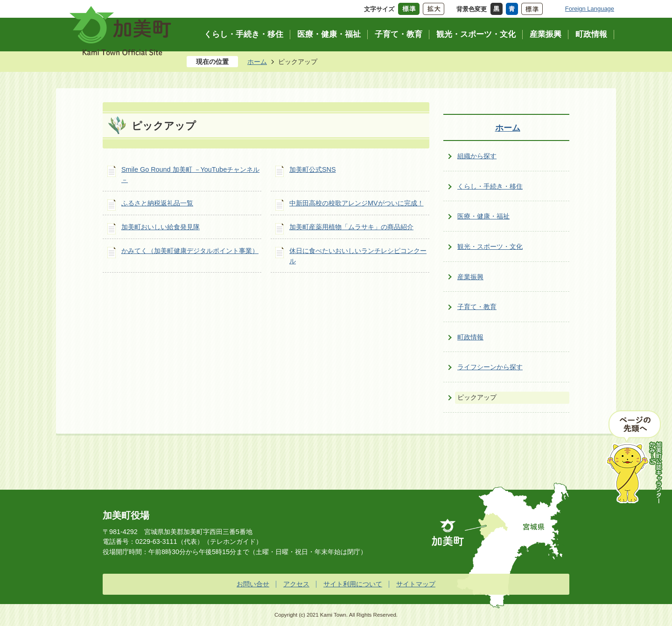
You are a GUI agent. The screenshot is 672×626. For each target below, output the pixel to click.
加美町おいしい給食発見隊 (161, 227)
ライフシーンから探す (490, 367)
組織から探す (477, 156)
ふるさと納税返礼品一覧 (157, 203)
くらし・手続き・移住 (490, 186)
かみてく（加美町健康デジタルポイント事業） (190, 251)
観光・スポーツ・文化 (490, 246)
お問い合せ (253, 584)
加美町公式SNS (313, 169)
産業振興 (470, 277)
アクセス (296, 584)
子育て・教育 (477, 307)
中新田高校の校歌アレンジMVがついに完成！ (357, 203)
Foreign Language (590, 9)
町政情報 (470, 337)
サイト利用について (353, 584)
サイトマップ (416, 584)
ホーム (257, 62)
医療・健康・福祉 (483, 216)
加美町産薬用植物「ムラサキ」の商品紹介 (351, 227)
